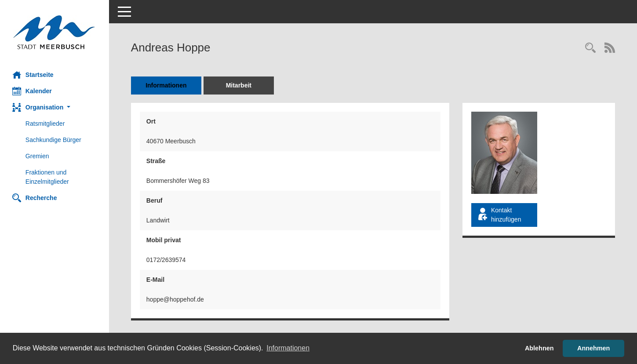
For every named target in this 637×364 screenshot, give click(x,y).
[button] (55, 107)
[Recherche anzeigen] (590, 49)
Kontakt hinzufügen (499, 215)
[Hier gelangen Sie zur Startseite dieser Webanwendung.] (55, 32)
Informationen (167, 85)
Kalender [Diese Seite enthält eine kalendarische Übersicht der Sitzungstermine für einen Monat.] (33, 91)
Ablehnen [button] (539, 348)
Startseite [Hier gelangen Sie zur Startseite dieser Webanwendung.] (34, 75)
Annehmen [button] (593, 348)
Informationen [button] (288, 348)
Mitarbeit (240, 85)
